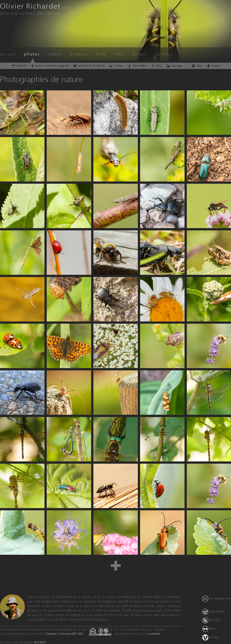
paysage (174, 65)
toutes (213, 65)
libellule (19, 65)
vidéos (55, 54)
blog (101, 54)
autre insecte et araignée (50, 65)
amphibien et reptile (89, 65)
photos (32, 54)
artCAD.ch (40, 642)
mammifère (137, 65)
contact (164, 54)
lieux (197, 65)
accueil (8, 54)
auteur (140, 54)
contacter (154, 634)
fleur (156, 65)
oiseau (116, 65)
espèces (79, 54)
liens (119, 54)
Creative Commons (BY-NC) (64, 634)
